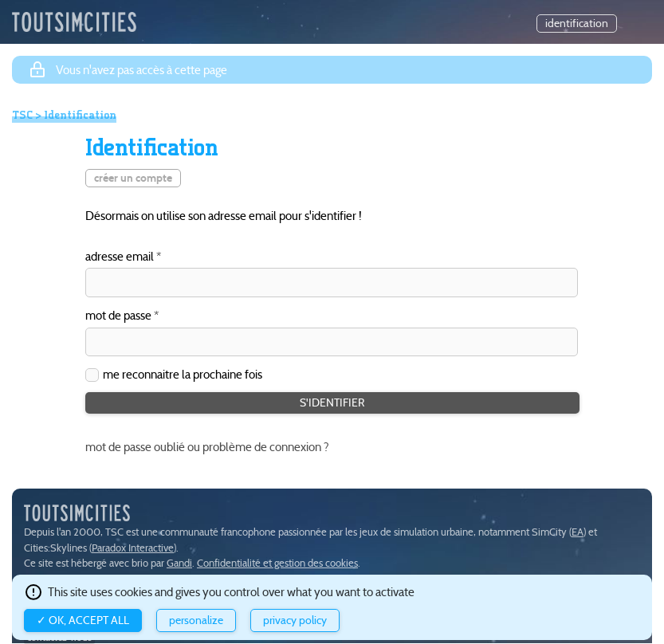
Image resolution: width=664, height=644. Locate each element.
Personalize (196, 620)
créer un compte (133, 178)
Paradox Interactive (133, 548)
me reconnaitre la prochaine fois (183, 374)
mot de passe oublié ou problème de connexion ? (207, 447)
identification (577, 24)
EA (578, 532)
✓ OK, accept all (83, 620)
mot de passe (118, 316)
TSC (22, 115)
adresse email (120, 257)
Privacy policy (295, 620)
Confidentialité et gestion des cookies (277, 563)
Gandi (179, 563)
